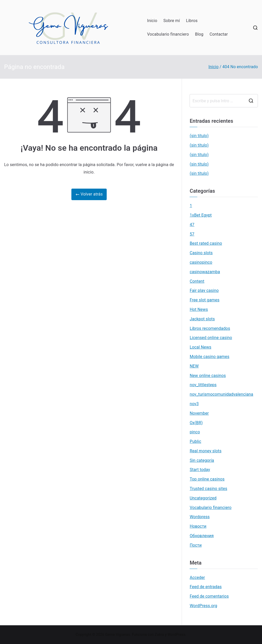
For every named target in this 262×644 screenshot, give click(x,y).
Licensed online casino (211, 338)
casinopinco (201, 262)
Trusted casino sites (208, 489)
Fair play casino (204, 290)
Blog (199, 34)
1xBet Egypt (201, 215)
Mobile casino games (209, 357)
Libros (192, 21)
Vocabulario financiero (168, 34)
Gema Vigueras (118, 635)
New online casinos (208, 376)
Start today (200, 470)
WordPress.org (203, 606)
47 (192, 225)
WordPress (176, 635)
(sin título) (199, 136)
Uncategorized (203, 498)
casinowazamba (205, 272)
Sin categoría (202, 460)
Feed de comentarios (209, 596)
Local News (200, 347)
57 (192, 234)
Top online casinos (207, 479)
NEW (194, 366)
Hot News (199, 309)
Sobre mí (172, 21)
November (199, 413)
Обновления (202, 536)
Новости (198, 526)
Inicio (152, 21)
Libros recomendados (210, 328)
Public (195, 441)
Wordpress (200, 517)
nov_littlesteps (203, 385)
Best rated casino (206, 243)
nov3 (194, 404)
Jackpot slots (202, 319)
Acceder (197, 577)
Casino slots (201, 253)
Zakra (159, 635)
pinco (195, 432)
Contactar (219, 34)
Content (197, 281)
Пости (196, 545)
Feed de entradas (206, 587)
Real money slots (205, 451)
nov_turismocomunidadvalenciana (221, 394)
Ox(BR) (196, 423)
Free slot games (204, 300)
